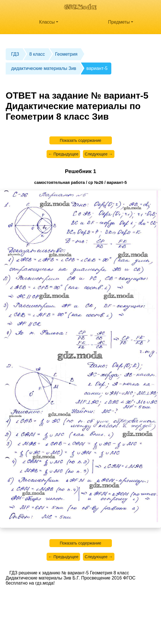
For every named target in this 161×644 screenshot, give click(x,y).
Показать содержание (80, 140)
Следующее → (99, 154)
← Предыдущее (63, 154)
